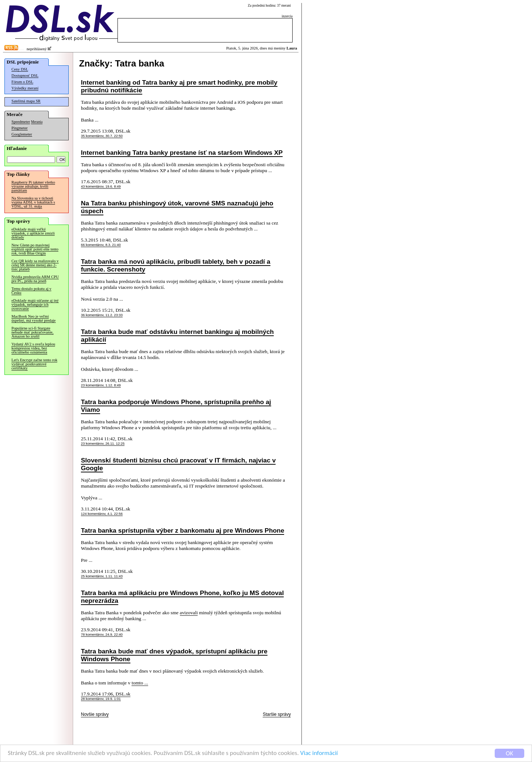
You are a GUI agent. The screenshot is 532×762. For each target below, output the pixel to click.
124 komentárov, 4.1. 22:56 (102, 514)
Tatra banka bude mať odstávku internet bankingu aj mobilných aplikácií (177, 336)
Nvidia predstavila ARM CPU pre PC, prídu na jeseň (35, 279)
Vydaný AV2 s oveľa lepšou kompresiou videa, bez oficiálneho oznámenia (33, 348)
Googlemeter (22, 134)
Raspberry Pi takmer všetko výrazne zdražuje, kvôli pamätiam (33, 186)
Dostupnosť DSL (25, 76)
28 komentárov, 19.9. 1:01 (101, 699)
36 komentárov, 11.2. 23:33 (102, 315)
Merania (37, 122)
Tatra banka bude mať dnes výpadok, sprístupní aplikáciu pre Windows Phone (174, 655)
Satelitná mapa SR (26, 101)
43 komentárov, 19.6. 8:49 (101, 187)
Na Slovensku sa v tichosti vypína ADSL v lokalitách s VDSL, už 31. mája (33, 202)
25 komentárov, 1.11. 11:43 (102, 576)
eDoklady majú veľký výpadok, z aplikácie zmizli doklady (33, 233)
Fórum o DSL (22, 82)
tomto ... (140, 683)
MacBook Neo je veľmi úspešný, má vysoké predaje (34, 318)
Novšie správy (95, 714)
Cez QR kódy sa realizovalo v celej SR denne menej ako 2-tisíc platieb (35, 265)
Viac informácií (319, 754)
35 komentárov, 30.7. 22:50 (102, 136)
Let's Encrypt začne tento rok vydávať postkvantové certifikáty (34, 364)
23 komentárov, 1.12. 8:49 (101, 385)
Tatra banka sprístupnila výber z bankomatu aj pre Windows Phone (183, 530)
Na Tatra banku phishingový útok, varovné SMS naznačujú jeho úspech (177, 207)
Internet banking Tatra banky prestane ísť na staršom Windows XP (182, 153)
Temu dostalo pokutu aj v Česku (31, 291)
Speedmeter (21, 122)
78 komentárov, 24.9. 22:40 (102, 635)
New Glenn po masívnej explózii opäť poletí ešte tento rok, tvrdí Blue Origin (35, 249)
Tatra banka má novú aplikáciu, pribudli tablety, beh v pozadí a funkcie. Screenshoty (176, 265)
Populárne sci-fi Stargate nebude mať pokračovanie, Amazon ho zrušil (33, 332)
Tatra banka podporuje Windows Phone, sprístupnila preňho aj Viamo (176, 406)
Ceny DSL (20, 69)
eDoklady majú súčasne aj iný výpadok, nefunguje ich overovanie (35, 305)
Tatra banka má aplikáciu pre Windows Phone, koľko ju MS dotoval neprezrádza (182, 597)
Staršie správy (277, 714)
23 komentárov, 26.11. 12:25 (103, 444)
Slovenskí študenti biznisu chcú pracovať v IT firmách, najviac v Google (178, 464)
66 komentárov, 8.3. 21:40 (101, 245)
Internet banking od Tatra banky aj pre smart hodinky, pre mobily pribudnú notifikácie (179, 86)
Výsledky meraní (25, 88)
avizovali (189, 613)
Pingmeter (20, 128)
